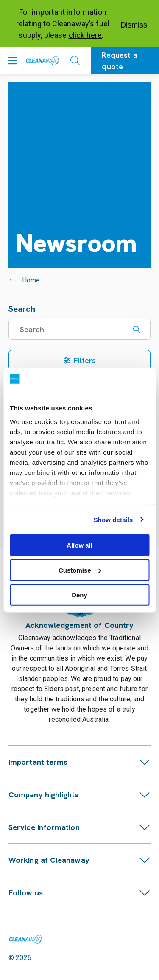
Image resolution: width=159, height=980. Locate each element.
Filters (80, 360)
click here (85, 35)
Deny (79, 595)
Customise (80, 570)
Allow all (79, 545)
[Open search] (75, 61)
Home (31, 280)
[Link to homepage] (25, 939)
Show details (113, 519)
